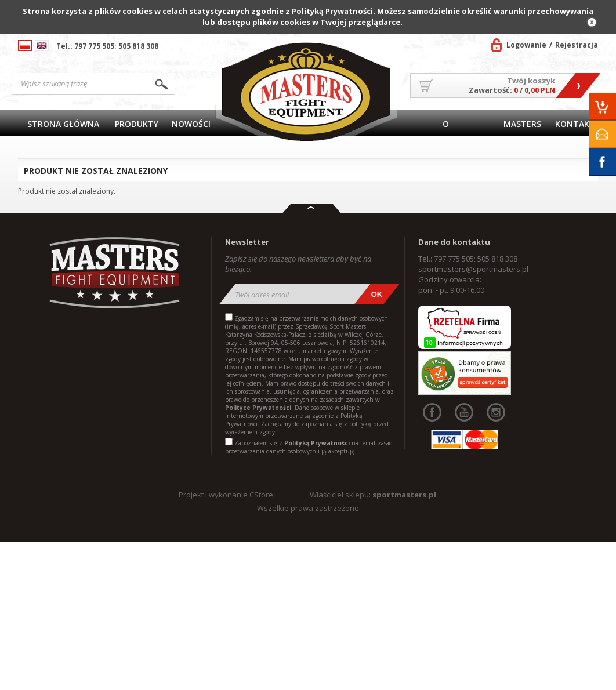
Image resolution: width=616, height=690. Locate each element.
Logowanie (526, 45)
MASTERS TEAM (522, 127)
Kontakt (575, 124)
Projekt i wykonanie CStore (226, 495)
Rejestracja (577, 45)
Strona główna (63, 124)
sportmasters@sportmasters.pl (473, 269)
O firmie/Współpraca (446, 127)
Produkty (137, 124)
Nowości (191, 124)
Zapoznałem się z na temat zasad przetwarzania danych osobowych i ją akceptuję (309, 447)
